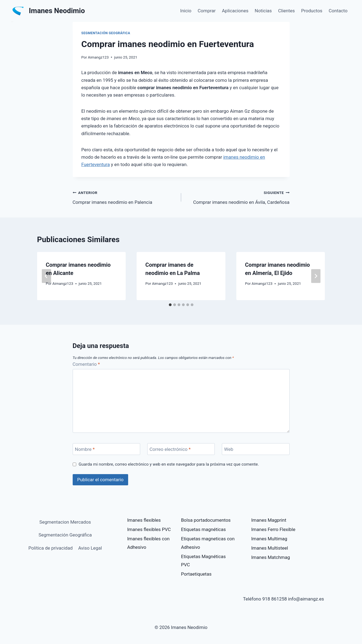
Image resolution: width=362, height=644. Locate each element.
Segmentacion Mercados (65, 522)
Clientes (286, 11)
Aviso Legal (90, 548)
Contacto (338, 11)
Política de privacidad (51, 548)
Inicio (186, 11)
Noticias (263, 11)
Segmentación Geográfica (106, 33)
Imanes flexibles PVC (149, 529)
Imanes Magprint (269, 520)
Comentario (86, 364)
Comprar (207, 11)
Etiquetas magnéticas (204, 529)
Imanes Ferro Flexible (273, 529)
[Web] (256, 449)
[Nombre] (107, 449)
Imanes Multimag (269, 539)
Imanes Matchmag (271, 557)
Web (229, 449)
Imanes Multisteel (270, 548)
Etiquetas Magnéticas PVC (204, 561)
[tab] (170, 305)
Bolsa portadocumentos (206, 520)
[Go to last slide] (46, 276)
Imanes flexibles (144, 520)
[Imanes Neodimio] (48, 11)
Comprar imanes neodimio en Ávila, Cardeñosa (238, 197)
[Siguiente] (316, 276)
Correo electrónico (170, 449)
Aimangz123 (98, 57)
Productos (312, 11)
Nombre (85, 449)
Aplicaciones (235, 11)
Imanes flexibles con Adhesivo (148, 543)
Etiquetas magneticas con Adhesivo (208, 543)
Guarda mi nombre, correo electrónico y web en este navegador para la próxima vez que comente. (169, 464)
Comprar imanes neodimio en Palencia (125, 197)
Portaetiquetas (196, 574)
